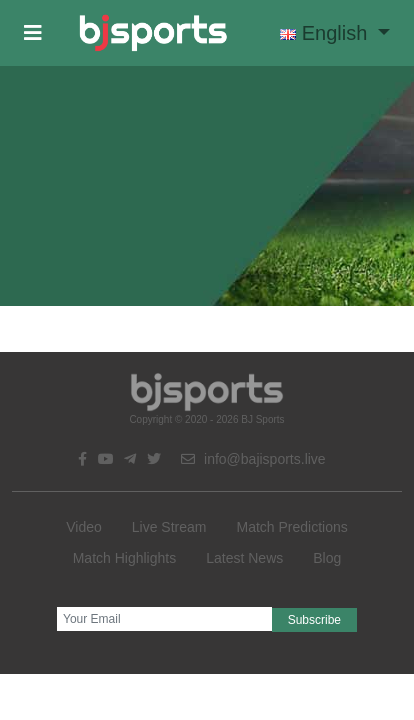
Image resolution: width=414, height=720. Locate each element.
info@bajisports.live (253, 459)
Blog (327, 558)
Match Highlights (125, 558)
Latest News (244, 558)
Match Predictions (291, 527)
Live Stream (169, 527)
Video (84, 527)
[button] (33, 33)
